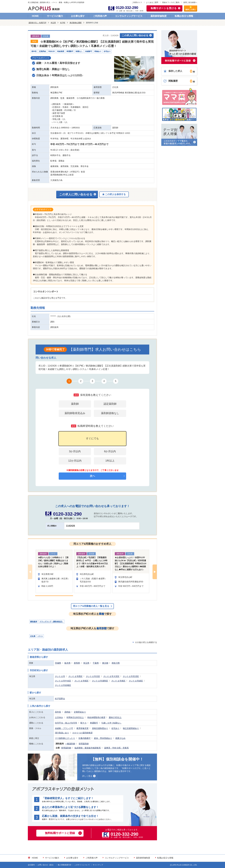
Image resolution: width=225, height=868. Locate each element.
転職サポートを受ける (164, 8)
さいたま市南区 (118, 681)
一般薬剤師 (70, 744)
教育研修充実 (83, 728)
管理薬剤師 (84, 744)
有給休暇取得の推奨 (96, 717)
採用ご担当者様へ (190, 2)
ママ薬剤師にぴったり (65, 738)
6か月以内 (110, 451)
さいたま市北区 (93, 676)
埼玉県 (53, 23)
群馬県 (77, 663)
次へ (92, 476)
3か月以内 (75, 451)
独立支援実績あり (131, 728)
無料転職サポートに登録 (60, 833)
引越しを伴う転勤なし (111, 723)
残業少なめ (120, 738)
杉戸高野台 (60, 699)
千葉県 (96, 663)
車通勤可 (94, 723)
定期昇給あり (80, 712)
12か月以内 (75, 461)
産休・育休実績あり (103, 738)
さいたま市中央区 (63, 681)
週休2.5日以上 (115, 717)
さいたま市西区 (75, 676)
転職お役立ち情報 (184, 16)
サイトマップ (98, 865)
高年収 (58, 712)
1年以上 (110, 461)
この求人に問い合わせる (135, 35)
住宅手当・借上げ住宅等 (66, 723)
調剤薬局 (34, 622)
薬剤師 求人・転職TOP (37, 23)
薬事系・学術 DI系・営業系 (117, 748)
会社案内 (31, 865)
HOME (35, 16)
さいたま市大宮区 (111, 676)
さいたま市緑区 (136, 681)
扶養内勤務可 (85, 738)
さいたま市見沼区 (131, 676)
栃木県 (67, 663)
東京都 (105, 663)
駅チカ (84, 723)
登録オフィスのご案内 (171, 2)
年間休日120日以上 (75, 717)
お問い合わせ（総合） (46, 865)
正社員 (33, 636)
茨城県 (58, 663)
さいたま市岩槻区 (63, 685)
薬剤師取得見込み (75, 413)
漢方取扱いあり (62, 733)
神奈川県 (116, 663)
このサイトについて (82, 865)
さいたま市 (60, 676)
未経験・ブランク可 (64, 728)
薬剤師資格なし (110, 413)
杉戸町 (63, 23)
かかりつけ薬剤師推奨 (83, 733)
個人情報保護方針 (65, 865)
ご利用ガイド (137, 2)
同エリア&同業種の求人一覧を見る (91, 606)
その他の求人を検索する (146, 642)
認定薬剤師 (110, 404)
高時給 (67, 712)
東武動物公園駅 (76, 23)
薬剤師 (75, 404)
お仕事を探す (78, 16)
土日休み (59, 717)
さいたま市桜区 (82, 681)
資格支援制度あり (100, 728)
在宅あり (115, 728)
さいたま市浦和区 (100, 681)
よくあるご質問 (152, 2)
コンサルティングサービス (129, 16)
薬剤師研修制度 (159, 16)
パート (40, 636)
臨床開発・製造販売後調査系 (88, 748)
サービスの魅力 (55, 16)
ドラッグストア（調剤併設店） (52, 622)
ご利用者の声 (100, 16)
